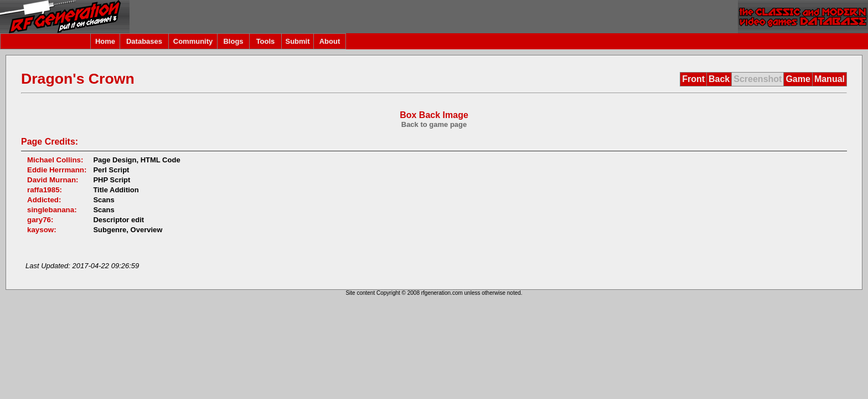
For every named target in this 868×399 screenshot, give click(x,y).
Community (193, 41)
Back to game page (434, 124)
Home (105, 41)
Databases (144, 41)
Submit (297, 41)
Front (693, 79)
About (330, 41)
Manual (830, 79)
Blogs (233, 41)
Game (798, 79)
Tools (266, 41)
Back (719, 79)
